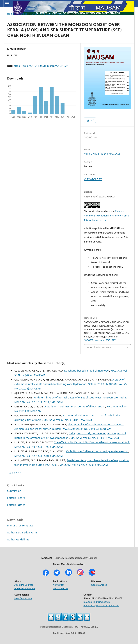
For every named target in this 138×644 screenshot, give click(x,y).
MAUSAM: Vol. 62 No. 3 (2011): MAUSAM (39, 402)
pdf (91, 120)
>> (19, 472)
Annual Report (60, 588)
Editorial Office (16, 505)
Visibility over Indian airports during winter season (97, 451)
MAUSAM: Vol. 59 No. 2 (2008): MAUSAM (84, 465)
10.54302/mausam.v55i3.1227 (100, 340)
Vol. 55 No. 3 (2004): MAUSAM (48, 14)
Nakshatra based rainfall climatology (87, 371)
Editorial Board (16, 498)
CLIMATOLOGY (93, 179)
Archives (23, 14)
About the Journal (24, 585)
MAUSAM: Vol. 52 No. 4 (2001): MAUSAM (39, 456)
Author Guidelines (18, 539)
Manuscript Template (20, 525)
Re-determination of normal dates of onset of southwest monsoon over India (80, 397)
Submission (14, 491)
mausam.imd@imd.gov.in (97, 602)
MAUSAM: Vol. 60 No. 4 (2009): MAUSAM (95, 438)
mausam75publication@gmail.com (101, 605)
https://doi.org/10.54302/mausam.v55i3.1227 (41, 66)
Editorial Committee (25, 588)
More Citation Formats (99, 347)
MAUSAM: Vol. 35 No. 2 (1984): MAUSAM (87, 429)
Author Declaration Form (22, 532)
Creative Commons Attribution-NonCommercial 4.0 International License (107, 216)
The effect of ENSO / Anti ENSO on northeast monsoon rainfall (92, 442)
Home (11, 14)
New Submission (23, 598)
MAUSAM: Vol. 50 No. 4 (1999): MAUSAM (39, 447)
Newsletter (58, 585)
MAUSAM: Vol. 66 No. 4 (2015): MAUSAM (68, 420)
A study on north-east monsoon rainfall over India (75, 406)
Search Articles (99, 585)
